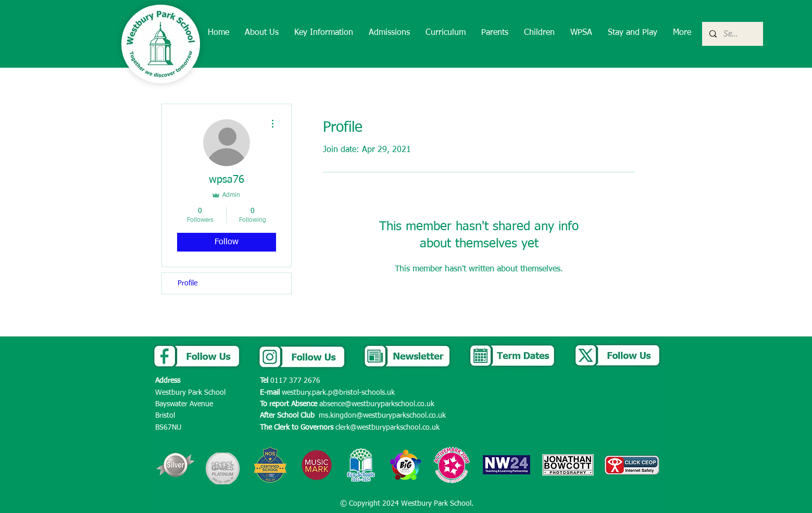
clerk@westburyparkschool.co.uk (388, 428)
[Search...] (732, 34)
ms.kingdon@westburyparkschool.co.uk (382, 416)
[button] (262, 33)
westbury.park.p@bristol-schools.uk (338, 393)
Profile (188, 283)
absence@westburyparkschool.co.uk (377, 404)
